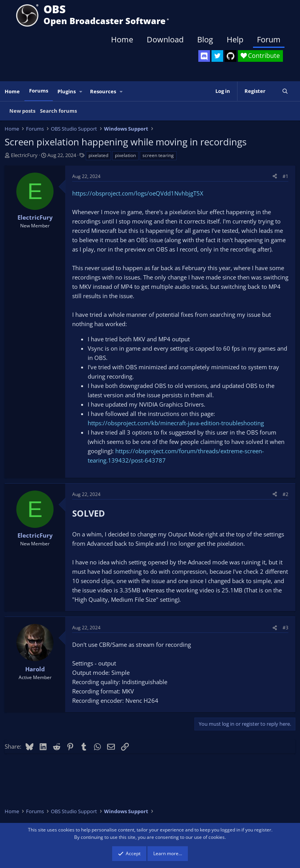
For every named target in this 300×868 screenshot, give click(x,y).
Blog (205, 39)
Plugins (67, 91)
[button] (81, 92)
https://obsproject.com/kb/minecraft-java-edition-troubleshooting (176, 423)
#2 (285, 494)
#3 (285, 628)
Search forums (58, 111)
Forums (39, 91)
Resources (103, 91)
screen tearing (158, 155)
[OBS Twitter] (217, 56)
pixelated (98, 155)
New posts (22, 111)
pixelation (125, 155)
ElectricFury (24, 155)
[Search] (285, 91)
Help (235, 39)
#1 (285, 176)
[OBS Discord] (204, 56)
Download (165, 39)
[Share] (275, 176)
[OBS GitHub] (231, 56)
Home (122, 39)
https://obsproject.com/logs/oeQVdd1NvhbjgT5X (138, 193)
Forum (269, 39)
